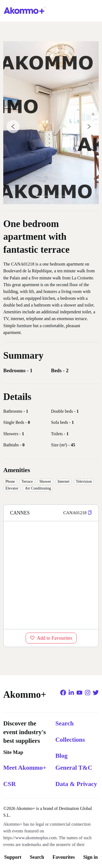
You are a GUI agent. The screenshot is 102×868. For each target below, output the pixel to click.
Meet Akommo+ (25, 768)
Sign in (91, 857)
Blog (62, 756)
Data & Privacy (76, 784)
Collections (70, 740)
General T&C (74, 768)
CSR (10, 784)
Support (13, 857)
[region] (51, 575)
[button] (90, 513)
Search (37, 857)
